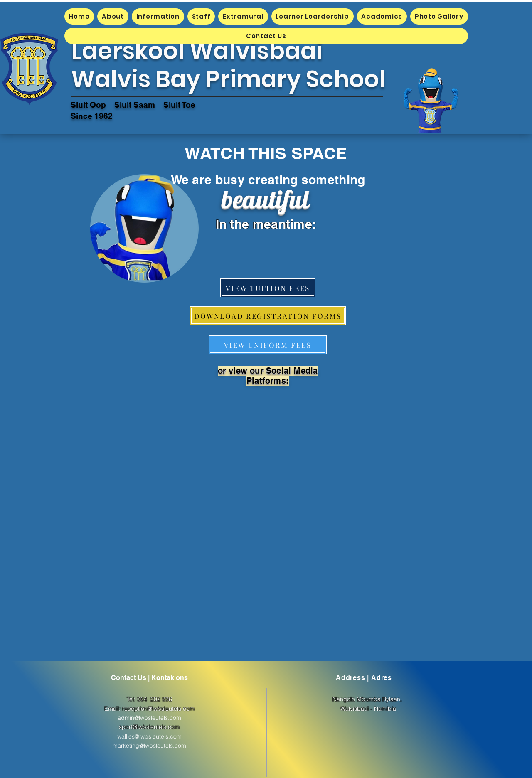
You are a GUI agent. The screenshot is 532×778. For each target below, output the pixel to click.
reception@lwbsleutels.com (158, 709)
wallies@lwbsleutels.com (149, 736)
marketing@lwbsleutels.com (149, 746)
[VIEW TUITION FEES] (268, 288)
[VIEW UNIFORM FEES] (268, 345)
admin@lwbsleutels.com (149, 718)
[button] (113, 16)
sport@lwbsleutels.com (149, 727)
